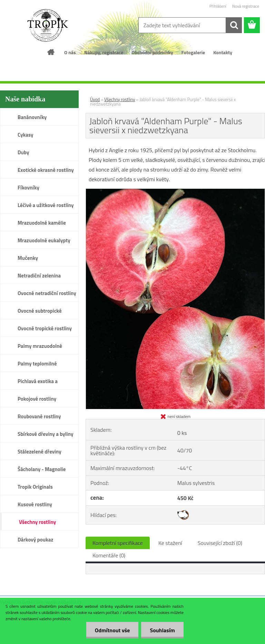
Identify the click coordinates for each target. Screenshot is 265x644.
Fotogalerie (193, 52)
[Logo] (47, 26)
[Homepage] (51, 52)
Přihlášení (218, 6)
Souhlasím (162, 630)
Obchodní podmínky (152, 52)
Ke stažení (170, 543)
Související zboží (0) (220, 543)
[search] (234, 25)
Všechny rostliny (120, 99)
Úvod (95, 99)
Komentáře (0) (109, 555)
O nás (70, 52)
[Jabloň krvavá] (175, 192)
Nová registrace (246, 6)
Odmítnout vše (112, 630)
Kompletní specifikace (118, 543)
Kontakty (223, 52)
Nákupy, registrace (104, 52)
